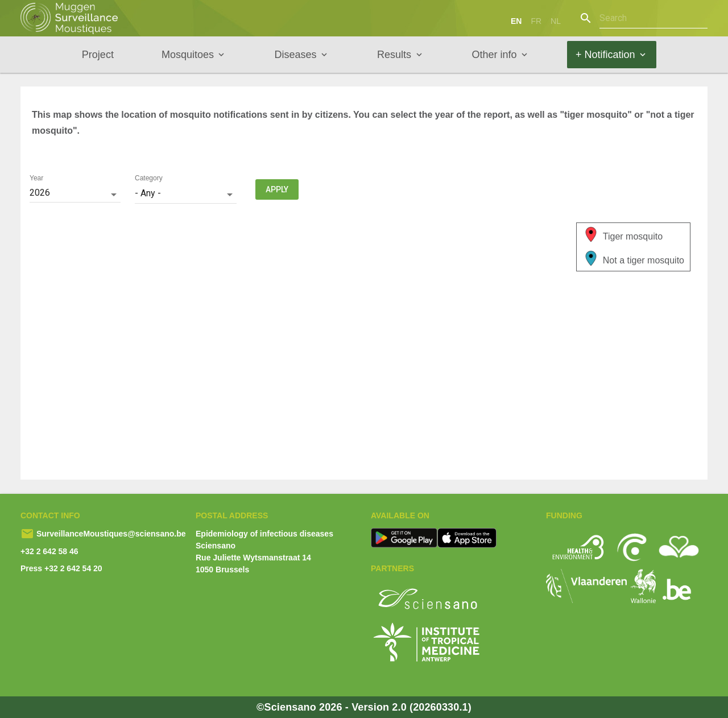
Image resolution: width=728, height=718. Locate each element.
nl (556, 21)
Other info (495, 55)
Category (149, 178)
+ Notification (605, 55)
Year (36, 178)
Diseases (295, 55)
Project (98, 55)
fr (536, 21)
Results (394, 55)
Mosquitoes (188, 55)
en (516, 21)
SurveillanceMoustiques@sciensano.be (110, 534)
